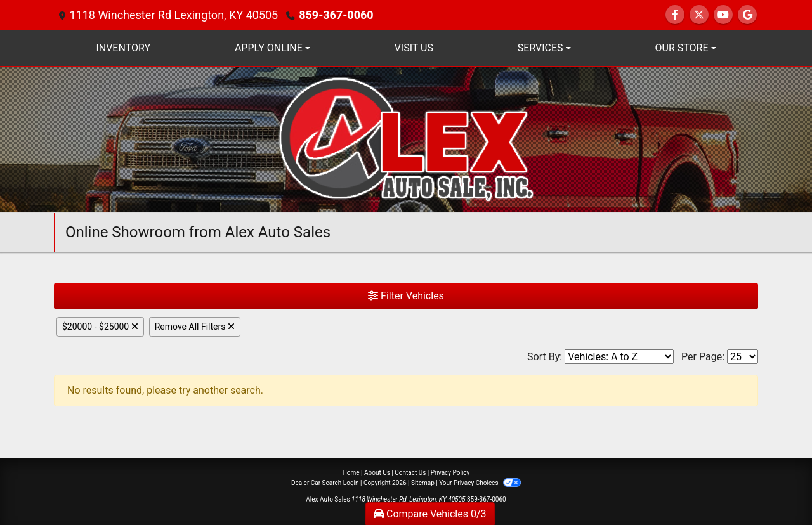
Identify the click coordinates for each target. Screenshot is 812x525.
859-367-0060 (336, 15)
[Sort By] (619, 357)
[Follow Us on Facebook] (675, 15)
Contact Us (410, 473)
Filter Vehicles (406, 296)
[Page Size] (743, 357)
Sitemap (423, 483)
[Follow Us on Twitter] (699, 15)
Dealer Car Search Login (325, 483)
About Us (377, 473)
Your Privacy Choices (480, 483)
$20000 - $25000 (100, 327)
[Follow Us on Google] (747, 15)
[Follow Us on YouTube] (723, 15)
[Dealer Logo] (406, 139)
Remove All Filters (195, 327)
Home (351, 473)
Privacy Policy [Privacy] (450, 473)
